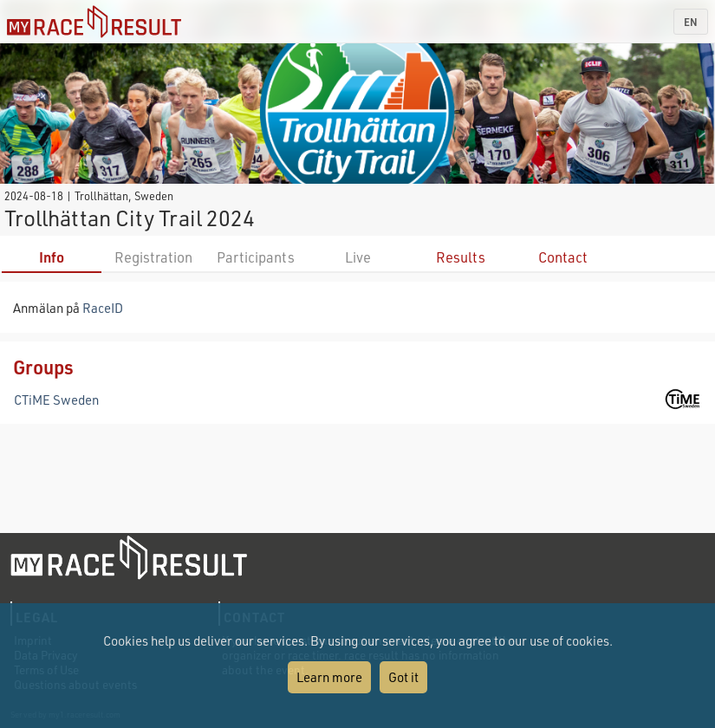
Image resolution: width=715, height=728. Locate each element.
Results (461, 257)
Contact (563, 257)
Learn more (329, 677)
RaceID (103, 308)
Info (52, 257)
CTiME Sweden (56, 400)
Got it (403, 677)
